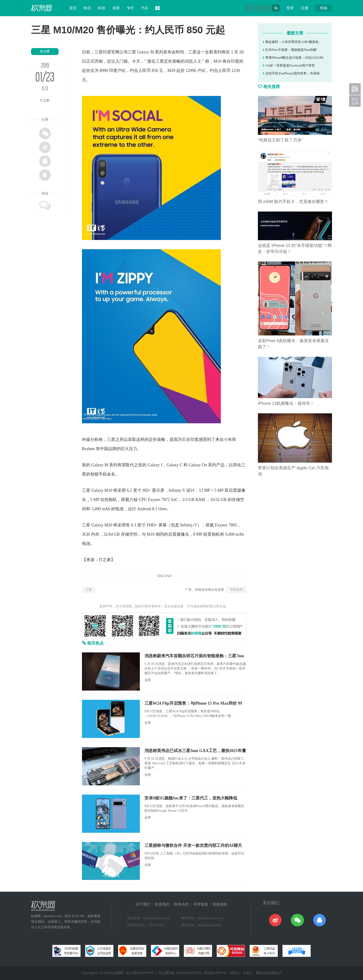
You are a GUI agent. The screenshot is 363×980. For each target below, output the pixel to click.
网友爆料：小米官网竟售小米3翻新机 (291, 42)
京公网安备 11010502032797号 (180, 973)
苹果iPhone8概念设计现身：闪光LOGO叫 (293, 58)
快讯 (87, 8)
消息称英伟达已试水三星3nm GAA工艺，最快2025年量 (195, 751)
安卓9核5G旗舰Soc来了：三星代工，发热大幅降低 (191, 798)
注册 (305, 8)
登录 (290, 8)
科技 (102, 8)
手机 (103, 474)
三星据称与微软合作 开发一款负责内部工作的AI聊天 (193, 845)
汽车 (145, 8)
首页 (73, 8)
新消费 (45, 51)
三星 (89, 590)
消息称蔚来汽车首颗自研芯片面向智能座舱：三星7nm (194, 656)
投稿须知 (220, 904)
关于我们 (143, 904)
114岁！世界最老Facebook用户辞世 (289, 66)
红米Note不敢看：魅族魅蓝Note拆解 (290, 50)
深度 (116, 8)
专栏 (130, 8)
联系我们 (162, 904)
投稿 (324, 8)
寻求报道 (201, 904)
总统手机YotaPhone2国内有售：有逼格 (291, 73)
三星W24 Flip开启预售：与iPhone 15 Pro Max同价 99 (193, 703)
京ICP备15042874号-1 (141, 973)
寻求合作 (236, 590)
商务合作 (181, 904)
